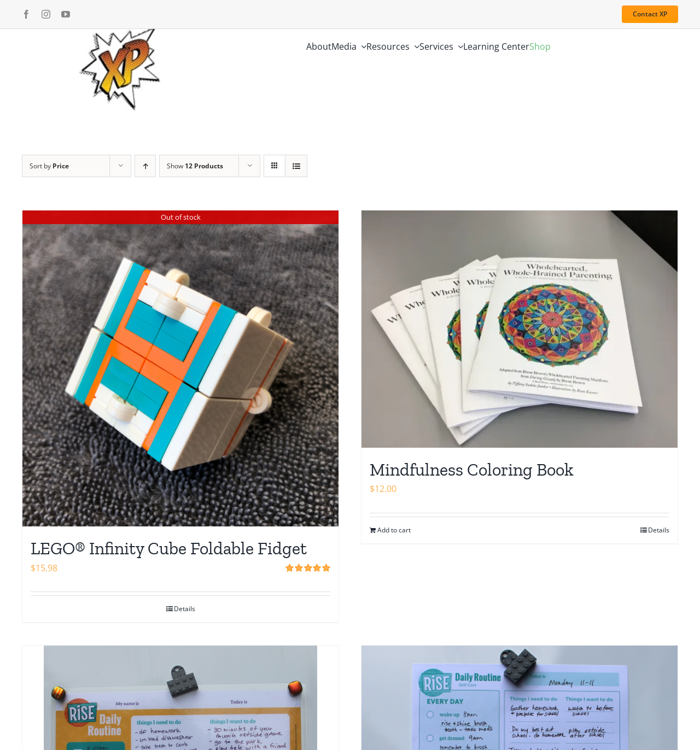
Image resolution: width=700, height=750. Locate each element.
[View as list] (296, 166)
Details (185, 609)
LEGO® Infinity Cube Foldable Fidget (169, 548)
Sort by (49, 166)
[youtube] (66, 14)
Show (195, 166)
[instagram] (46, 14)
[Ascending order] (145, 166)
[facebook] (26, 14)
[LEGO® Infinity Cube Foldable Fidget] (180, 368)
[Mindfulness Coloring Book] (520, 329)
